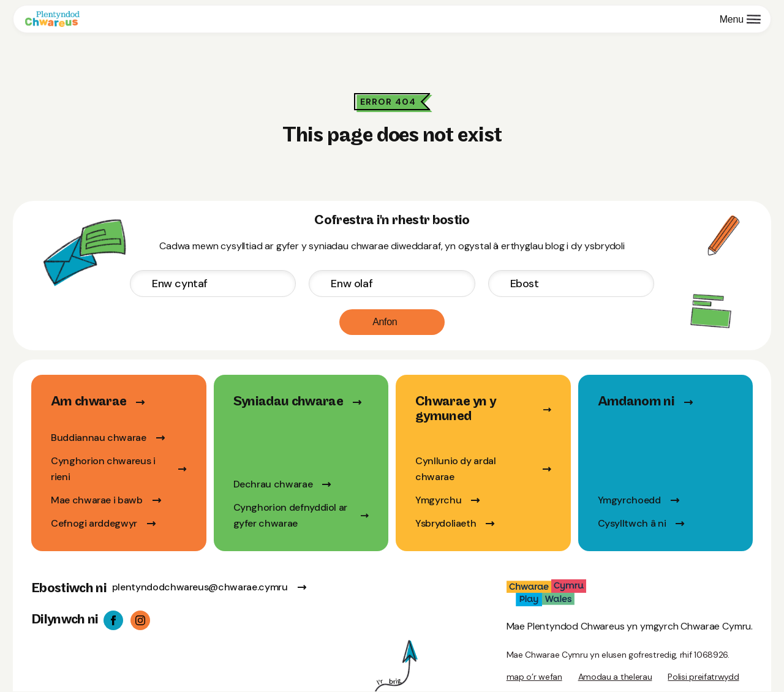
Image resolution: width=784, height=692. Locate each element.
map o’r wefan (534, 677)
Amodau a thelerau (615, 677)
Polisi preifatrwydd (703, 677)
